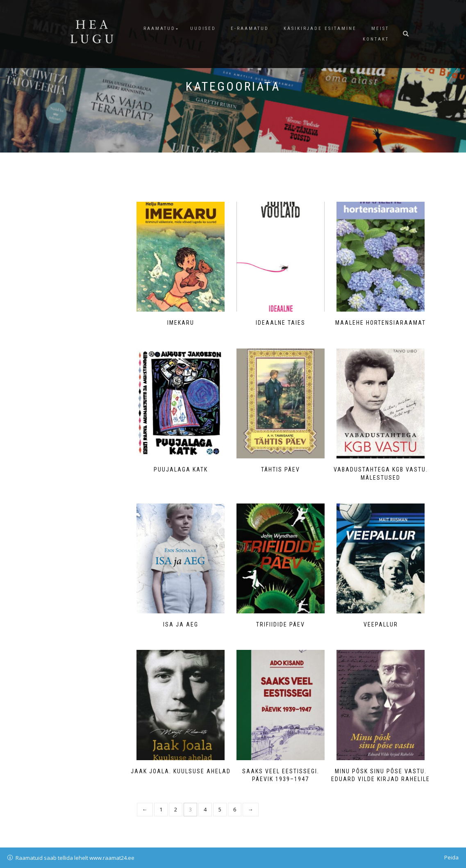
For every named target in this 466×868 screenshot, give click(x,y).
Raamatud (159, 28)
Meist (380, 28)
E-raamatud (250, 28)
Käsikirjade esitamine (320, 28)
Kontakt (376, 39)
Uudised (203, 28)
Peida (451, 857)
